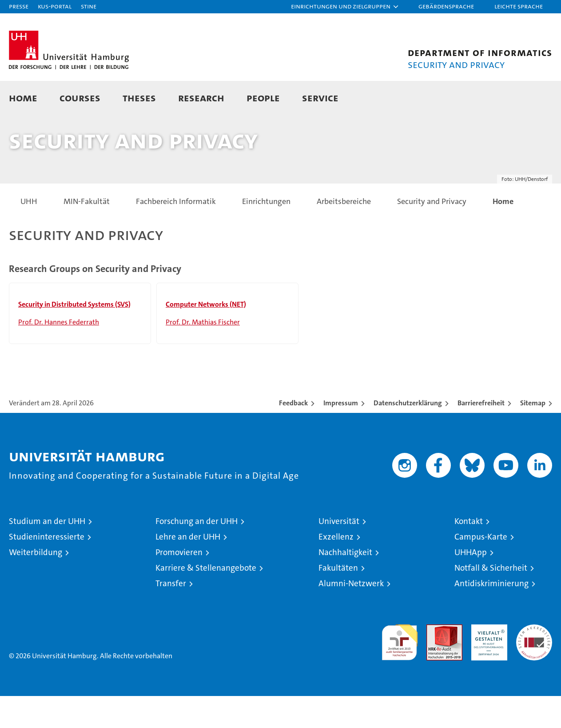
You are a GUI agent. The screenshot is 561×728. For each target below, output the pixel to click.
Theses (139, 98)
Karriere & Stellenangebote (206, 600)
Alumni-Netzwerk (351, 615)
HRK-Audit (487, 661)
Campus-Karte (481, 569)
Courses (80, 98)
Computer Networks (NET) (206, 336)
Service (320, 98)
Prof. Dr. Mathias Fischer (203, 354)
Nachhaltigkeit (345, 584)
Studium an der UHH (47, 553)
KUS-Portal (55, 6)
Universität (339, 553)
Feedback (293, 435)
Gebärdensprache (446, 6)
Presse (19, 6)
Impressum (341, 435)
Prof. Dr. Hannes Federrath (59, 354)
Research (201, 98)
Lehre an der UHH (188, 569)
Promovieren (179, 584)
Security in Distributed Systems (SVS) (74, 336)
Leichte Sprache (519, 6)
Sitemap (533, 435)
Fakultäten (338, 600)
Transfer (171, 615)
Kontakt (469, 553)
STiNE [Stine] (89, 6)
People (263, 98)
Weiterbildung (36, 584)
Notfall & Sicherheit (491, 600)
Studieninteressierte (47, 569)
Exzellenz (336, 569)
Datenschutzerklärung (408, 435)
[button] (345, 7)
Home (23, 98)
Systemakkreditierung (534, 661)
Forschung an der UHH (197, 553)
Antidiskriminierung (491, 615)
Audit (435, 661)
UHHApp (471, 584)
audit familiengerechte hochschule (400, 670)
